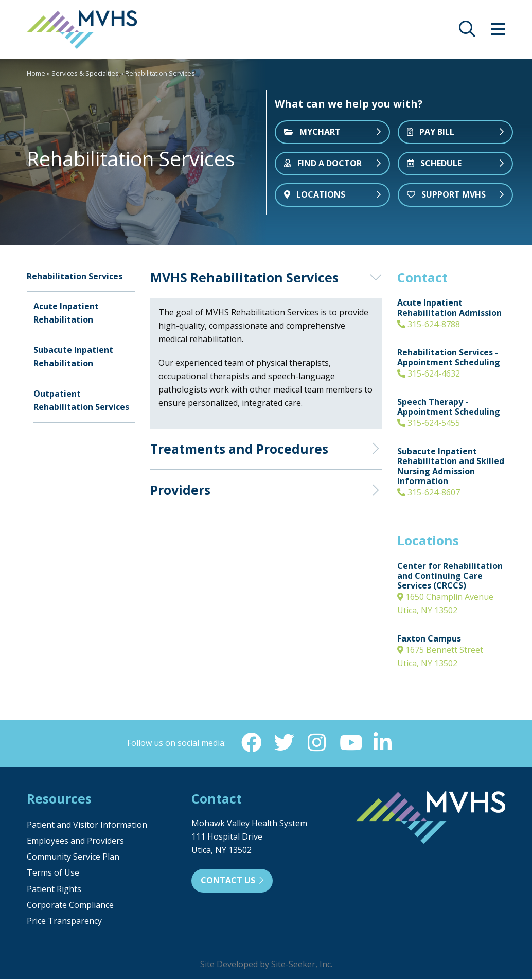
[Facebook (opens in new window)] (251, 743)
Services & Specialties (85, 73)
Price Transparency (64, 921)
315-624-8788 (429, 324)
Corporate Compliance (70, 905)
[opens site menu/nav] (498, 32)
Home (36, 73)
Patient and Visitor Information (87, 825)
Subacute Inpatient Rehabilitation (73, 357)
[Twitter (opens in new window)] (284, 743)
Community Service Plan (73, 857)
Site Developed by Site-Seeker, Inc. (266, 965)
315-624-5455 (429, 423)
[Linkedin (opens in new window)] (383, 743)
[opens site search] (467, 32)
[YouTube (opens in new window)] (350, 743)
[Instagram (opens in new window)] (317, 743)
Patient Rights (54, 889)
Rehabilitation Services (75, 276)
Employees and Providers (75, 841)
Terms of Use (53, 873)
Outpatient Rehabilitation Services (81, 400)
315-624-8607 (429, 492)
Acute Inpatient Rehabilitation (66, 313)
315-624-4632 (429, 373)
